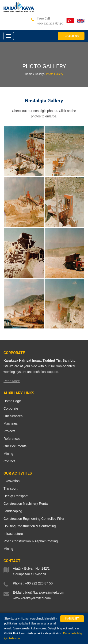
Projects (10, 431)
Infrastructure (13, 534)
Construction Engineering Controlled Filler (34, 519)
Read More (12, 381)
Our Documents (15, 446)
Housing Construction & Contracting (30, 526)
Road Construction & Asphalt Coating (31, 541)
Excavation (11, 481)
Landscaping (13, 511)
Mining (8, 454)
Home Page (12, 401)
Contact (9, 461)
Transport (10, 488)
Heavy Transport (16, 496)
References (12, 439)
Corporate (11, 408)
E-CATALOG (71, 36)
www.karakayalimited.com (32, 598)
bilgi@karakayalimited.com (44, 592)
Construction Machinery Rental (26, 504)
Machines (11, 424)
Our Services (13, 416)
